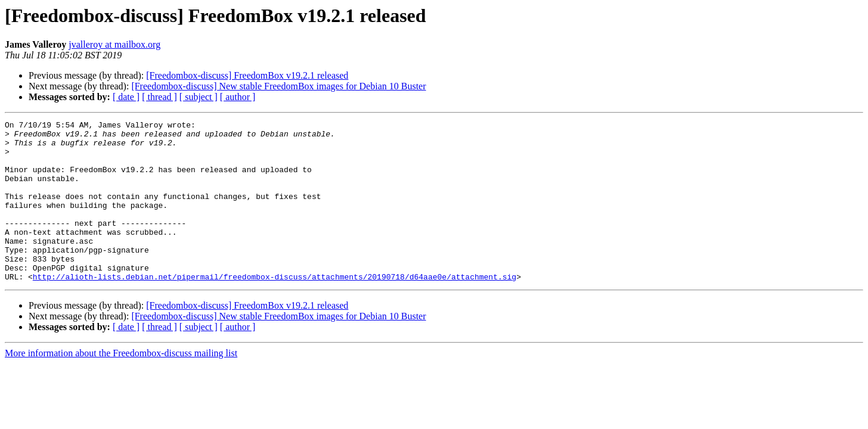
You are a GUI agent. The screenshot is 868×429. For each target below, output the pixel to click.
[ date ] (126, 97)
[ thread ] (159, 97)
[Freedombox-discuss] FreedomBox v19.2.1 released (247, 75)
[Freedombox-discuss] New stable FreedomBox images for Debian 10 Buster (278, 86)
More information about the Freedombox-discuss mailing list (121, 385)
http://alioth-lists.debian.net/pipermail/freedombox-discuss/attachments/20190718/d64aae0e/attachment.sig (275, 309)
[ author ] (238, 97)
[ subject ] (199, 97)
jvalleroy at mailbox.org (114, 44)
